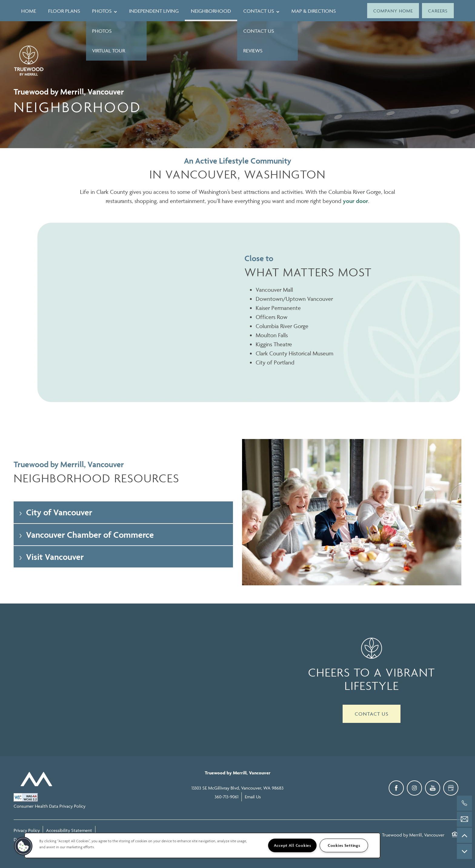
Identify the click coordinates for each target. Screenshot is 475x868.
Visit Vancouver (51, 557)
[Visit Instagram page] (414, 788)
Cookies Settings (344, 845)
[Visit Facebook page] (396, 788)
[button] (393, 11)
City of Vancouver (55, 512)
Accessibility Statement (69, 830)
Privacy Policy (27, 830)
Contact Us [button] (372, 714)
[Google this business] (451, 788)
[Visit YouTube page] (433, 788)
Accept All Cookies (292, 845)
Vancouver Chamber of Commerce (86, 535)
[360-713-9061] (464, 803)
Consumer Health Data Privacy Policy (50, 806)
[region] (202, 845)
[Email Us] (464, 819)
